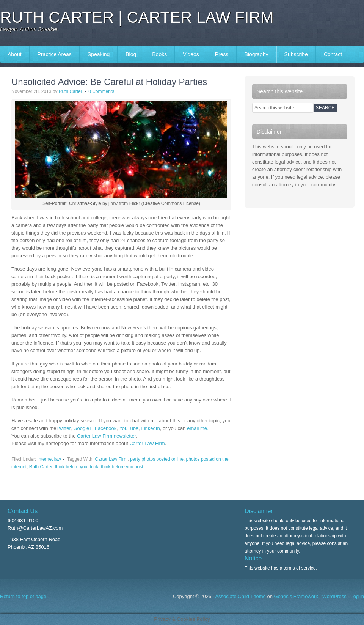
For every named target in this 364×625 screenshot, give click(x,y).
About (15, 54)
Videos (191, 54)
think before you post (122, 467)
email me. (198, 428)
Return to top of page (23, 596)
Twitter (64, 428)
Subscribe (296, 54)
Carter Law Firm (147, 443)
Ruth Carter (71, 91)
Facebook (106, 428)
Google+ (83, 428)
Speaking (99, 54)
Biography (257, 54)
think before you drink (77, 467)
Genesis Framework (296, 596)
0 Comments (101, 91)
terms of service (300, 568)
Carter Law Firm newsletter (106, 436)
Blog (131, 54)
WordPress (334, 596)
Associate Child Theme (240, 596)
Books (159, 54)
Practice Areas (55, 54)
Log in (357, 596)
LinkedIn (151, 428)
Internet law (49, 459)
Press (222, 54)
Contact (333, 54)
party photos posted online (157, 459)
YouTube (129, 428)
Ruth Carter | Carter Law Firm (137, 17)
